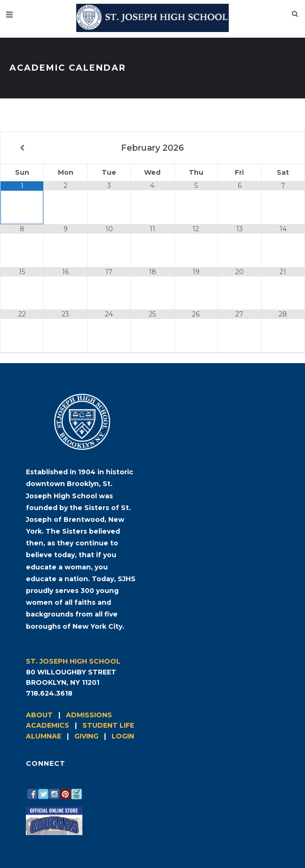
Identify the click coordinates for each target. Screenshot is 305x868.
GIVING (86, 736)
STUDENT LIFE (108, 725)
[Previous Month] (22, 148)
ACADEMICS (48, 725)
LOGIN (123, 736)
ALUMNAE (44, 736)
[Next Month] (283, 148)
